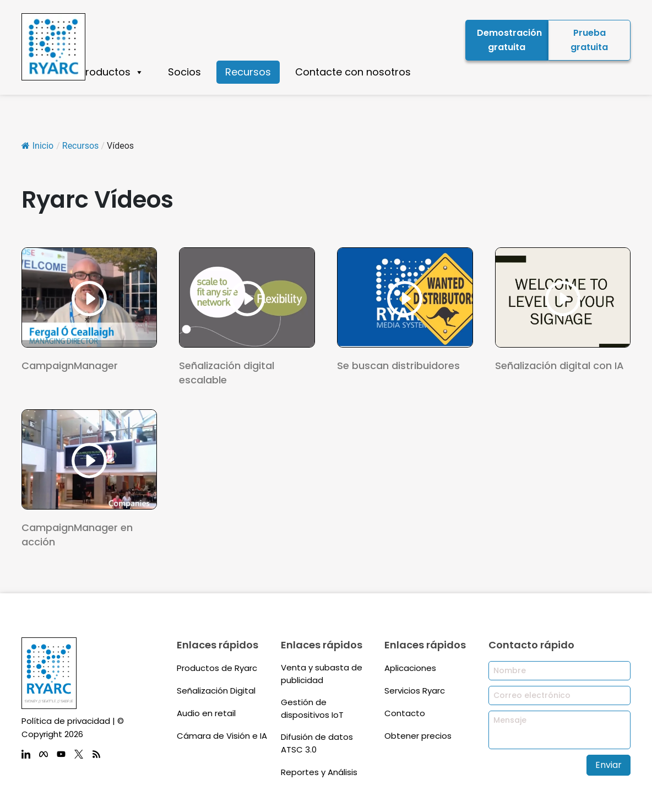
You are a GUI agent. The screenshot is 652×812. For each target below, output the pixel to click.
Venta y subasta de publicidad (322, 674)
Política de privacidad (66, 721)
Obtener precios (418, 736)
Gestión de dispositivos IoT (312, 708)
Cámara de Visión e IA (222, 736)
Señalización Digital (216, 691)
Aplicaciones (410, 668)
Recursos (248, 72)
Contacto (405, 713)
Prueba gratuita (589, 40)
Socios (184, 72)
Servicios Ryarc (415, 691)
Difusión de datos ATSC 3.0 (317, 743)
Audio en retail (206, 713)
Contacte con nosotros (353, 72)
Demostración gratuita (509, 40)
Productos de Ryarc (217, 668)
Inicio (37, 146)
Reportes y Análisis (319, 772)
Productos (112, 72)
